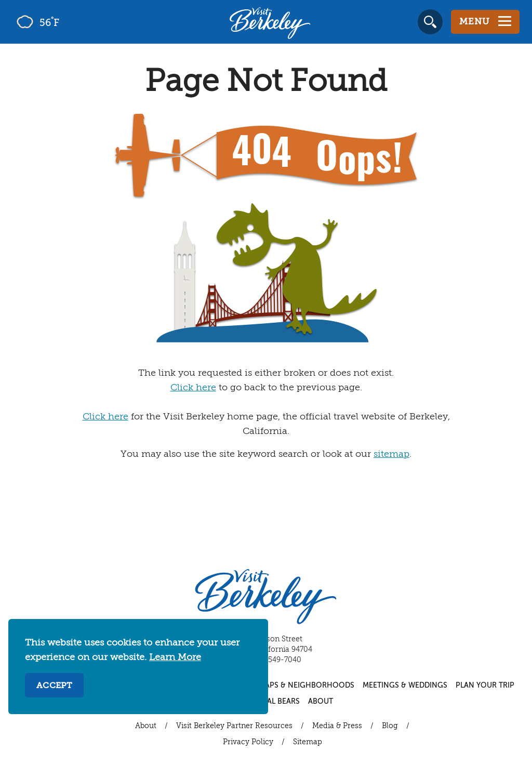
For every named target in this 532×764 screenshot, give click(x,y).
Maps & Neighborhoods (307, 686)
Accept (54, 686)
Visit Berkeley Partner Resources (234, 726)
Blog (390, 726)
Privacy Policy (248, 742)
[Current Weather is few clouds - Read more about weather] (67, 22)
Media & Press (337, 726)
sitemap (391, 454)
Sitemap (308, 742)
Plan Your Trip (485, 686)
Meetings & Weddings (405, 686)
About (321, 702)
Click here (193, 388)
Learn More (175, 657)
